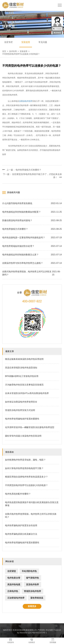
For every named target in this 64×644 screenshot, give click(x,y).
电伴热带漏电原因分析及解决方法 (21, 534)
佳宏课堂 (12, 571)
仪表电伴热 (13, 591)
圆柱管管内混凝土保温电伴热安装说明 (23, 436)
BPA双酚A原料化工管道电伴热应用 (22, 376)
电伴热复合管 (14, 578)
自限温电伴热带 (26, 101)
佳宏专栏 (9, 42)
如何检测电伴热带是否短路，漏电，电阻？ (25, 460)
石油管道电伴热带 (16, 598)
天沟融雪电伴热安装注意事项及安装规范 (24, 385)
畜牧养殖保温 (37, 598)
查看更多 (32, 606)
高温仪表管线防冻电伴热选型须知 (21, 368)
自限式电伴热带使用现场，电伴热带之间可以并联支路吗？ (31, 516)
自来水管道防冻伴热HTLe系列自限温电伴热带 (27, 393)
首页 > (6, 51)
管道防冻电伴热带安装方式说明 (20, 410)
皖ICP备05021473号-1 (38, 633)
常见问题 (43, 42)
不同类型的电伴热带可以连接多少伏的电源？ (21, 54)
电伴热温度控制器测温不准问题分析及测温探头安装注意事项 (32, 504)
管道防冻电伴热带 (32, 591)
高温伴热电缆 (14, 585)
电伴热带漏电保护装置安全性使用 (21, 525)
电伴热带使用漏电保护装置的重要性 (22, 419)
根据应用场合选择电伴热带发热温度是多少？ (26, 477)
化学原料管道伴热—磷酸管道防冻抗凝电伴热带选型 (30, 427)
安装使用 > (25, 51)
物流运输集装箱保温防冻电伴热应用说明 (24, 359)
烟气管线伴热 (32, 578)
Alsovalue (24, 633)
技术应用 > (15, 51)
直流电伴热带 (32, 585)
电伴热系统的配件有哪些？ (18, 494)
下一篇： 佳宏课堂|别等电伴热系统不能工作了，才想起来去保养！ (32, 176)
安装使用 (26, 42)
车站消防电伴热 (29, 571)
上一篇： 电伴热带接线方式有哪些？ (22, 170)
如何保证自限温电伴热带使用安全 (21, 402)
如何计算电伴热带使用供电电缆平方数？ (24, 468)
